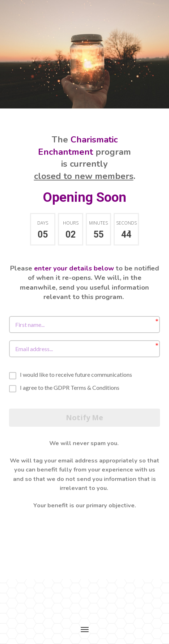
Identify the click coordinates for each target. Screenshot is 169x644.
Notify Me (84, 417)
